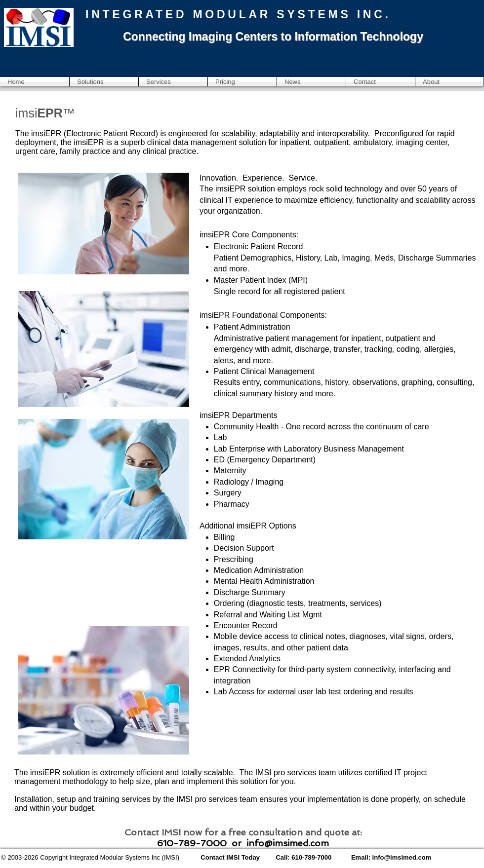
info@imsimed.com (288, 843)
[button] (104, 82)
